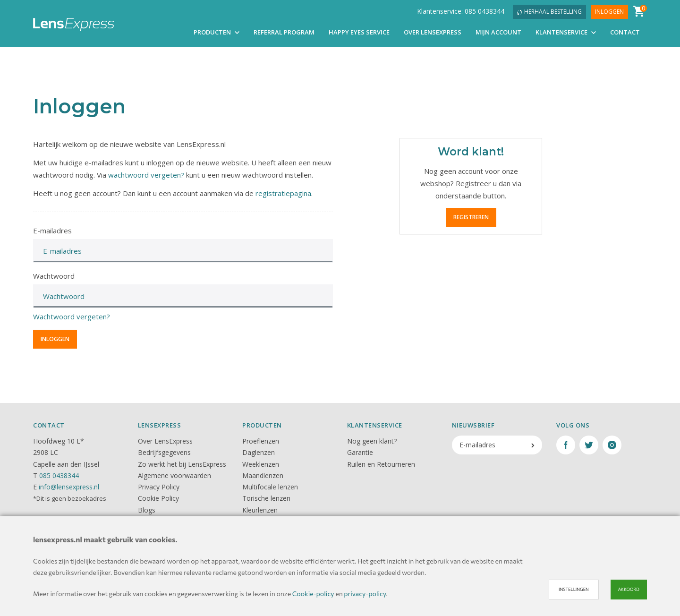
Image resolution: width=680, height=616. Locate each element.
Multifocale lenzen (270, 487)
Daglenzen (259, 452)
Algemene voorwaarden (174, 475)
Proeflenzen (261, 441)
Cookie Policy (158, 498)
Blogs (147, 510)
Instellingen (574, 589)
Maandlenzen (263, 475)
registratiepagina (283, 193)
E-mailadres (52, 231)
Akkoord (629, 589)
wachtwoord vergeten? (146, 175)
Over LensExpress (433, 32)
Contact (625, 32)
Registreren (471, 217)
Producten (217, 32)
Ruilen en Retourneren (381, 464)
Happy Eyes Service (359, 32)
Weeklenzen (261, 464)
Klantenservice (566, 32)
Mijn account (498, 32)
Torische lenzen (266, 498)
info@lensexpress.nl (69, 487)
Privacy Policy (159, 487)
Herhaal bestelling (549, 12)
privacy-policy (365, 594)
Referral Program (284, 32)
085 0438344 (59, 475)
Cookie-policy (313, 594)
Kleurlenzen (260, 510)
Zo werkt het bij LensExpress (182, 464)
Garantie (360, 452)
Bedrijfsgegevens (164, 452)
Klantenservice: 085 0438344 (461, 11)
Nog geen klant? (372, 441)
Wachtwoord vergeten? (72, 317)
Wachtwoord (54, 276)
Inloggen (609, 12)
